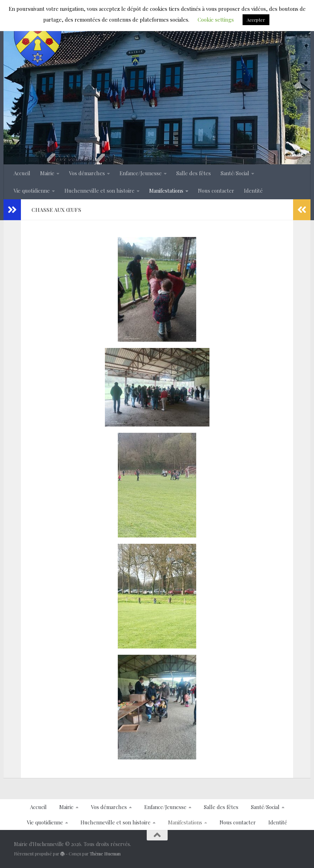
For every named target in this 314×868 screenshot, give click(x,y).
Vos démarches (87, 173)
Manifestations (166, 191)
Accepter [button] (256, 20)
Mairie (47, 173)
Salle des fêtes (194, 173)
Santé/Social (235, 173)
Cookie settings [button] (216, 20)
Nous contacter (216, 191)
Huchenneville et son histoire (99, 191)
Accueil (22, 173)
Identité (253, 191)
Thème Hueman (105, 854)
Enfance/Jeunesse (141, 173)
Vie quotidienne (32, 191)
